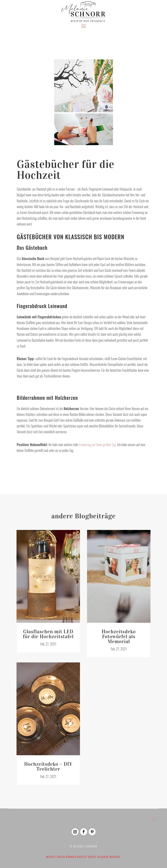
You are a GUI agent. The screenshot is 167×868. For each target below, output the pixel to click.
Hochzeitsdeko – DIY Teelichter (48, 764)
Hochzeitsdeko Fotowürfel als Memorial (119, 634)
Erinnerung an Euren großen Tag (97, 442)
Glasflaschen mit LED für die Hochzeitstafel (48, 632)
